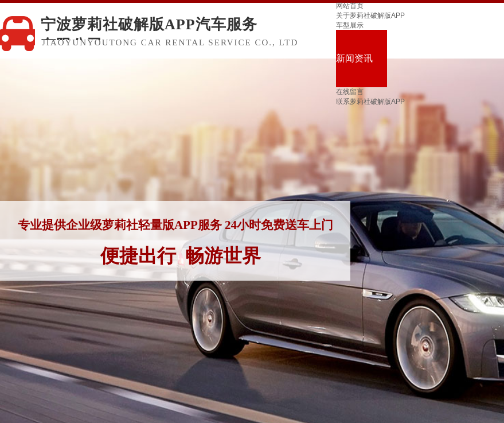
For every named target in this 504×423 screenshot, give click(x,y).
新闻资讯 (354, 58)
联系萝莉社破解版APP (370, 102)
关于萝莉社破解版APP (370, 15)
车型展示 (350, 25)
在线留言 (350, 92)
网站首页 (350, 6)
